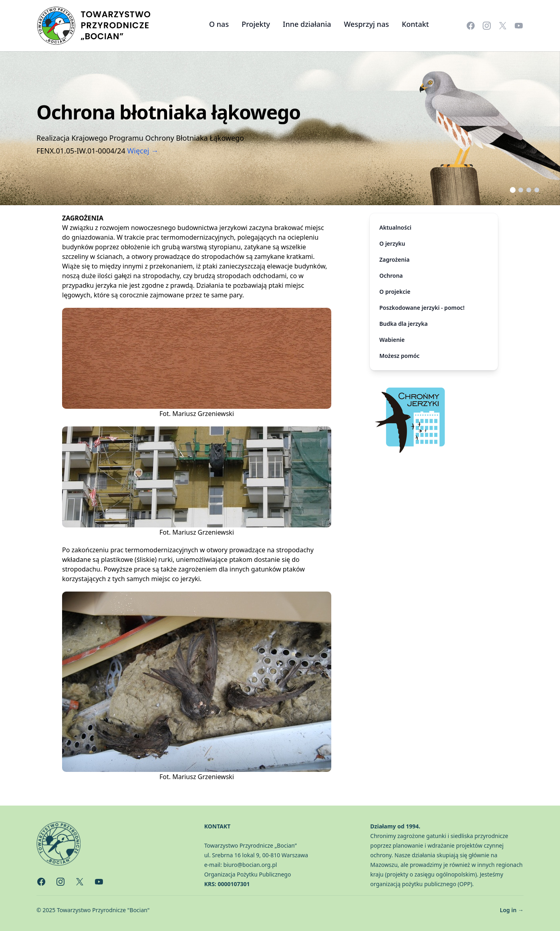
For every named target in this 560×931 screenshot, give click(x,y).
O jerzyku (392, 243)
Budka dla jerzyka (404, 324)
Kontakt (415, 24)
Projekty (256, 24)
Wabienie (392, 340)
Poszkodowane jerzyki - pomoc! (422, 308)
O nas (219, 24)
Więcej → (143, 151)
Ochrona (391, 276)
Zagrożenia (394, 260)
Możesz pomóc (399, 356)
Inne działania (307, 24)
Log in (512, 910)
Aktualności (395, 227)
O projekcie (395, 292)
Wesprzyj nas (367, 24)
